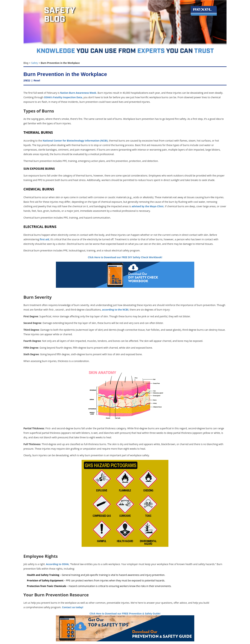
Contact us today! (73, 607)
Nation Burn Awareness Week (78, 93)
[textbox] (125, 62)
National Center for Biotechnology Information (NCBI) (75, 141)
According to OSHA (57, 564)
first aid (44, 239)
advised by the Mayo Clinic (148, 206)
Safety (35, 63)
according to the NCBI (115, 310)
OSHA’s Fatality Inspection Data (63, 97)
